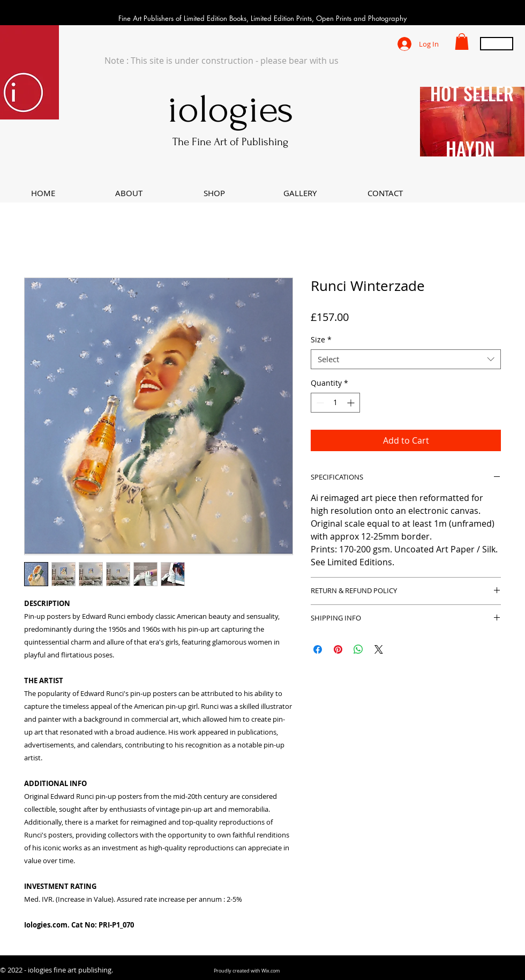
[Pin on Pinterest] (338, 649)
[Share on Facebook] (318, 649)
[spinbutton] (335, 403)
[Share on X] (379, 649)
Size (321, 340)
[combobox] (406, 360)
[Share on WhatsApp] (358, 649)
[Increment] (352, 403)
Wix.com (271, 971)
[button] (462, 42)
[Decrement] (319, 403)
